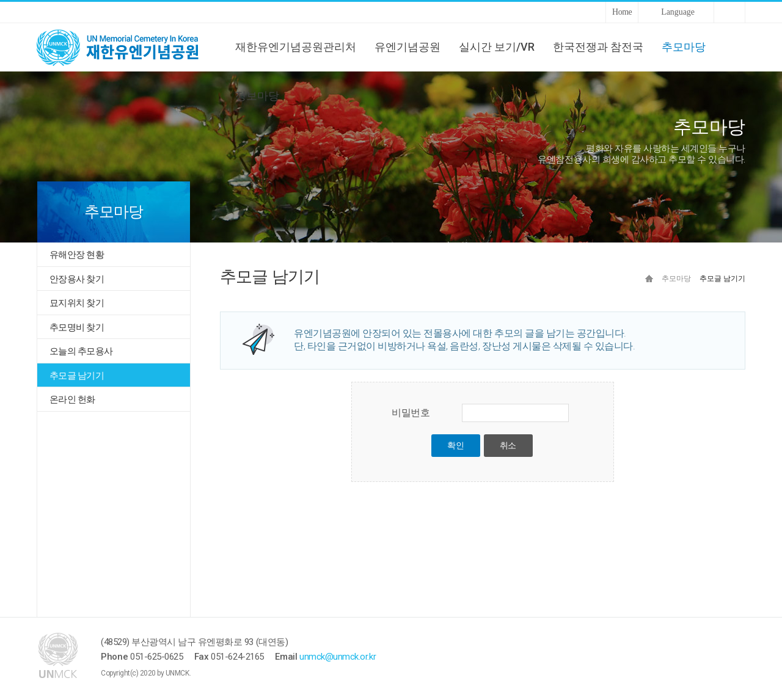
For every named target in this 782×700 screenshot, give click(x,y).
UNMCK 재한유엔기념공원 (128, 47)
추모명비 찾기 (77, 327)
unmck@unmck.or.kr (338, 657)
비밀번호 (411, 413)
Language (678, 12)
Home (622, 12)
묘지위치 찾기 (77, 303)
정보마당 (257, 96)
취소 (508, 446)
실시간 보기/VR (497, 47)
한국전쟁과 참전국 (598, 47)
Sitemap (729, 12)
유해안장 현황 (77, 255)
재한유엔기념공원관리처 (296, 47)
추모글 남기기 (77, 376)
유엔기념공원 (407, 47)
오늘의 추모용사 (81, 351)
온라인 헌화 (72, 399)
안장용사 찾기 (77, 279)
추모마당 (684, 47)
